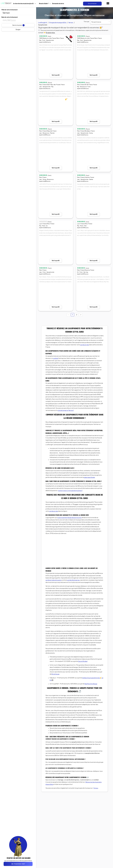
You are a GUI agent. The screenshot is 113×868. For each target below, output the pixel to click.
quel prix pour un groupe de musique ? (70, 491)
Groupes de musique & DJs (58, 23)
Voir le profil (56, 75)
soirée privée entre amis (53, 580)
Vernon (71, 23)
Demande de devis (58, 4)
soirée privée (85, 345)
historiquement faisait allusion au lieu (69, 518)
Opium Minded (83, 661)
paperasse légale (89, 477)
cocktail (56, 358)
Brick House (55, 674)
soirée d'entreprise (73, 580)
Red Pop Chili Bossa (91, 684)
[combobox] (18, 13)
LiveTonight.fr (43, 23)
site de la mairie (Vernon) (66, 410)
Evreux (96, 788)
